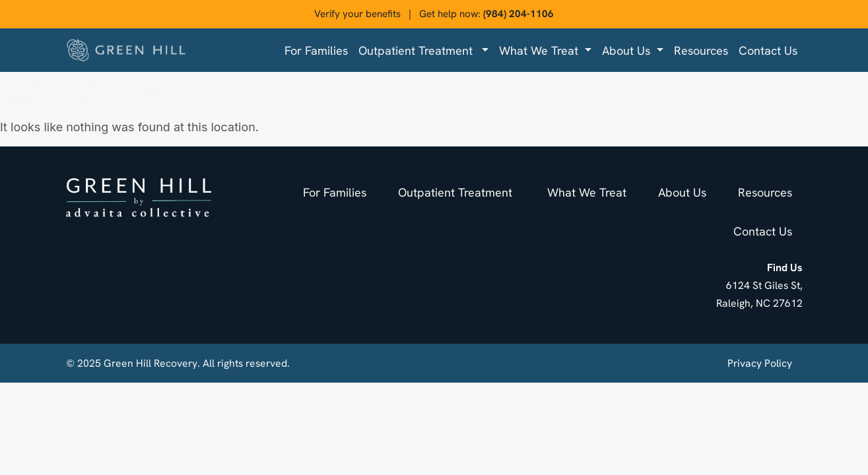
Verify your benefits (357, 14)
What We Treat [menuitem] (540, 50)
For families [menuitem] (316, 50)
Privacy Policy (760, 363)
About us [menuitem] (628, 50)
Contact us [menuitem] (768, 50)
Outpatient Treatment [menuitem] (419, 50)
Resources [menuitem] (701, 50)
